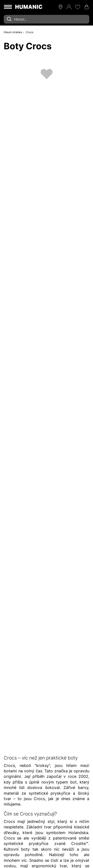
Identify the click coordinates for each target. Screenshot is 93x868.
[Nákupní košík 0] (87, 7)
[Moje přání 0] (78, 7)
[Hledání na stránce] (46, 19)
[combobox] (46, 19)
